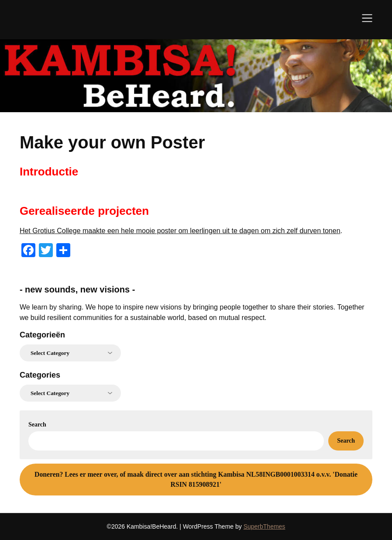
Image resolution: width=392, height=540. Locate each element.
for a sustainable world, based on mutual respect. (191, 318)
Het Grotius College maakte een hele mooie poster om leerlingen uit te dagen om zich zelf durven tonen (180, 231)
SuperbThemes (265, 526)
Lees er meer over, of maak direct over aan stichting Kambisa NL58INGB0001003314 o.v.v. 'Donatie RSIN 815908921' (196, 480)
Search (37, 425)
